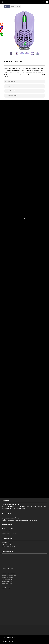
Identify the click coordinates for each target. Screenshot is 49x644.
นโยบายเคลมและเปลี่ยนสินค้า (9, 575)
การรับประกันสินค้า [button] (11, 96)
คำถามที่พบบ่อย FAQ (7, 581)
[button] (47, 2)
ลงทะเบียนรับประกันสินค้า (8, 577)
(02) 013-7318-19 (11, 533)
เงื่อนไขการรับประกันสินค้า (8, 573)
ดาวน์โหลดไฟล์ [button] (10, 91)
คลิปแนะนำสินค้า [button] (10, 86)
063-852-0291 (11, 547)
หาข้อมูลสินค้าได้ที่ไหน (7, 584)
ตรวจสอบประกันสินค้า (7, 579)
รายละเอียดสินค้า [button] (11, 81)
